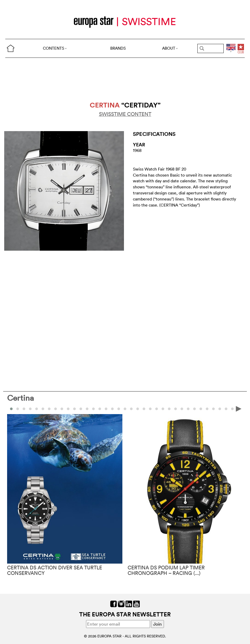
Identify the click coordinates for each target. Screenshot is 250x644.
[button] (18, 409)
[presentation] (239, 408)
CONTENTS (55, 48)
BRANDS (118, 48)
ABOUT (170, 48)
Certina (21, 398)
